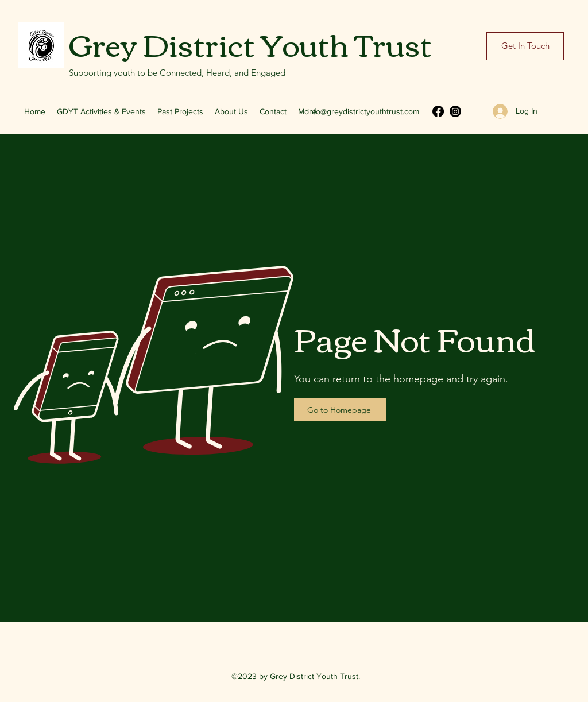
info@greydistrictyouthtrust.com (363, 111)
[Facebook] (438, 111)
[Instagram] (455, 111)
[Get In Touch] (525, 46)
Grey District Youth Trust (250, 43)
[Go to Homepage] (340, 410)
